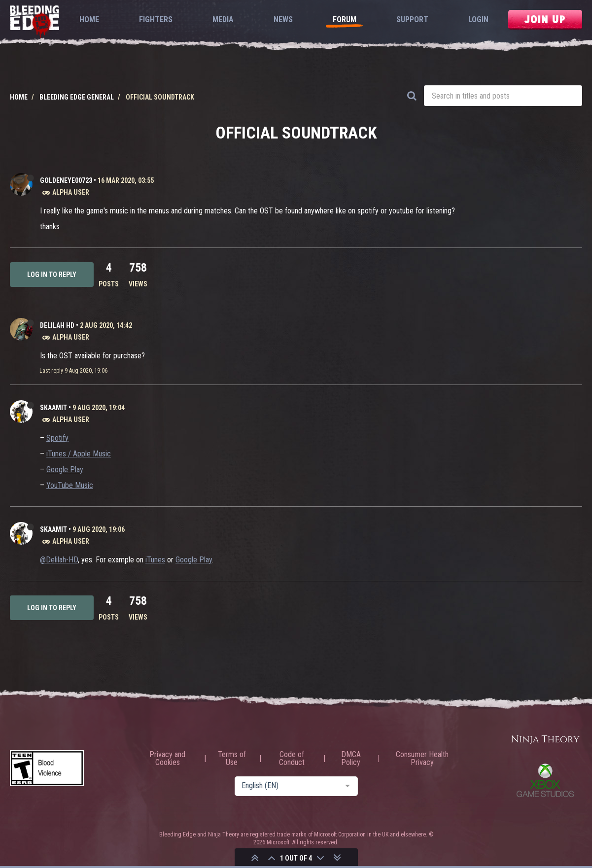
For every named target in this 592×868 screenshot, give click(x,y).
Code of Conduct (292, 759)
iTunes (155, 560)
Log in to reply (52, 275)
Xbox (545, 780)
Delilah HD (57, 325)
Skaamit (53, 408)
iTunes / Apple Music (79, 454)
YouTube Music (70, 485)
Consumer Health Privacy (422, 759)
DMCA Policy (351, 759)
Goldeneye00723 (66, 180)
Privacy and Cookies (167, 759)
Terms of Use (232, 759)
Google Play (65, 469)
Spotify (57, 438)
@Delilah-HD (59, 560)
